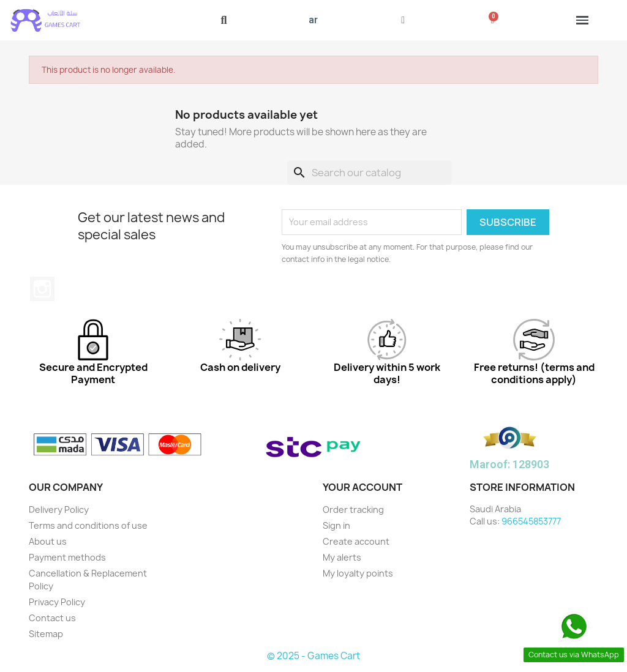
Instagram (42, 289)
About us (48, 541)
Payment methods (67, 557)
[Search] (370, 173)
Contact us (52, 618)
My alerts (342, 557)
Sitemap (46, 634)
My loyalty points (358, 573)
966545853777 (531, 521)
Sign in (336, 525)
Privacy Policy (57, 602)
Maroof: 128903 (509, 464)
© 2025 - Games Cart (313, 656)
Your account (362, 487)
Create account (356, 541)
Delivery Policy (59, 510)
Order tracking (353, 510)
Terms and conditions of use (88, 525)
